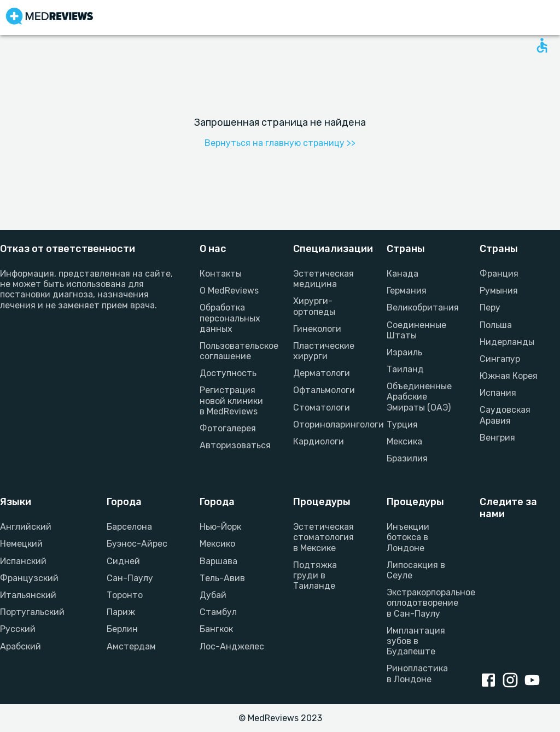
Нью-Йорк (220, 527)
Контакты (221, 274)
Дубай (213, 595)
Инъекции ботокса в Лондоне (408, 537)
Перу (490, 308)
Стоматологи (322, 408)
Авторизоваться (233, 445)
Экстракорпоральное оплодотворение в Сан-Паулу (420, 603)
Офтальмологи (324, 390)
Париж (121, 612)
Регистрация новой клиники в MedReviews (231, 400)
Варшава (218, 561)
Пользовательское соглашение (233, 351)
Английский (26, 527)
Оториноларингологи (327, 424)
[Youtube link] (534, 681)
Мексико (217, 544)
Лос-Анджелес (232, 646)
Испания (498, 393)
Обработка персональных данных (230, 318)
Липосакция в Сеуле (416, 570)
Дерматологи (322, 373)
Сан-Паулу (130, 578)
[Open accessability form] (542, 45)
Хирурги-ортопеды (314, 306)
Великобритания (420, 308)
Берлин (122, 629)
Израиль (404, 352)
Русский (18, 629)
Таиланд (405, 369)
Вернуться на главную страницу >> (280, 143)
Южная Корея (509, 376)
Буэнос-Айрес (137, 544)
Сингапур (500, 359)
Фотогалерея (228, 428)
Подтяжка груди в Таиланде (315, 575)
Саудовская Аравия (505, 415)
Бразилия (407, 458)
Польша (496, 325)
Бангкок (216, 629)
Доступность (228, 373)
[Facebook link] (491, 681)
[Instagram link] (512, 681)
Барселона (129, 527)
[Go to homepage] (49, 17)
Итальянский (28, 595)
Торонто (125, 595)
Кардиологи (319, 441)
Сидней (123, 561)
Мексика (404, 441)
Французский (29, 578)
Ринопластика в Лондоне (417, 674)
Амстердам (131, 646)
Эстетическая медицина (323, 279)
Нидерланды (507, 342)
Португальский (32, 612)
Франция (499, 274)
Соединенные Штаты (416, 330)
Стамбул (218, 612)
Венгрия (497, 438)
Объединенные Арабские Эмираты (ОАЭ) (419, 397)
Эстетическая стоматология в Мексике (323, 537)
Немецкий (21, 544)
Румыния (499, 291)
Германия (407, 291)
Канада (402, 274)
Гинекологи (317, 329)
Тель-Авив (222, 578)
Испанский (23, 561)
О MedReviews (229, 291)
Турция (402, 424)
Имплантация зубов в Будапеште (416, 641)
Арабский (21, 646)
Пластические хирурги (324, 351)
